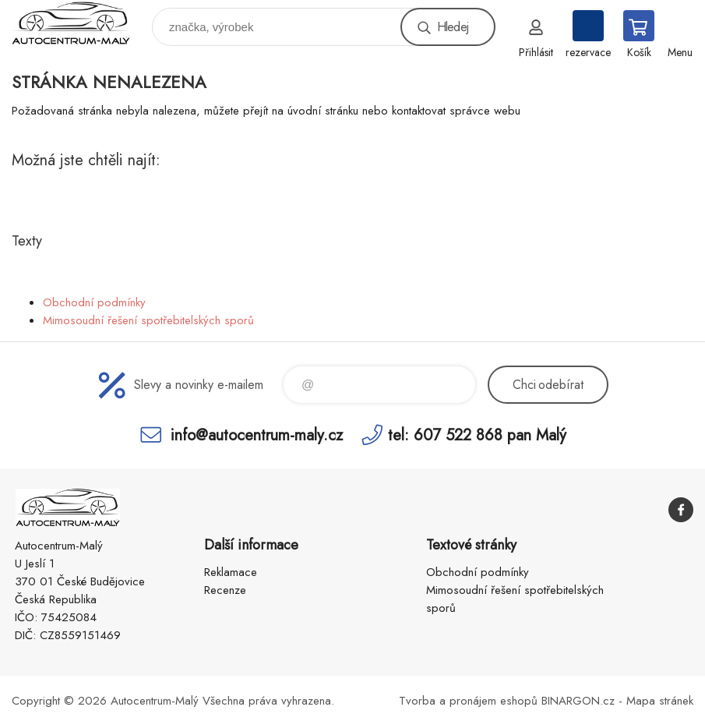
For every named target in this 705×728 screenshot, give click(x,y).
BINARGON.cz (578, 701)
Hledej (453, 27)
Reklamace (231, 572)
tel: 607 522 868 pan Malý (477, 435)
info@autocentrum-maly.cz (257, 435)
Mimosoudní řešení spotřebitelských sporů (148, 320)
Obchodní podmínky (94, 302)
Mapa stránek (660, 701)
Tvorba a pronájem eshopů (468, 701)
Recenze (225, 590)
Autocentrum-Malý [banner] (81, 23)
